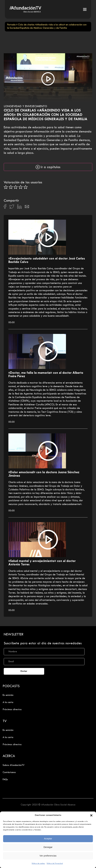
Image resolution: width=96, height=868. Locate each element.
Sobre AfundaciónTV (14, 765)
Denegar (48, 847)
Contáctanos (9, 772)
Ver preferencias (48, 856)
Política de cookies (38, 863)
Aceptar (48, 839)
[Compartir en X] (12, 207)
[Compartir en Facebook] (5, 207)
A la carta (8, 702)
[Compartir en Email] (27, 207)
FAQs (5, 780)
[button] (91, 815)
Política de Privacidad (55, 863)
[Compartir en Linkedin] (19, 207)
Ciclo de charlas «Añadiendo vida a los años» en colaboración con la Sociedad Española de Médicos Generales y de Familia (46, 115)
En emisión (8, 695)
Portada (11, 25)
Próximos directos (12, 710)
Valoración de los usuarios (23, 183)
